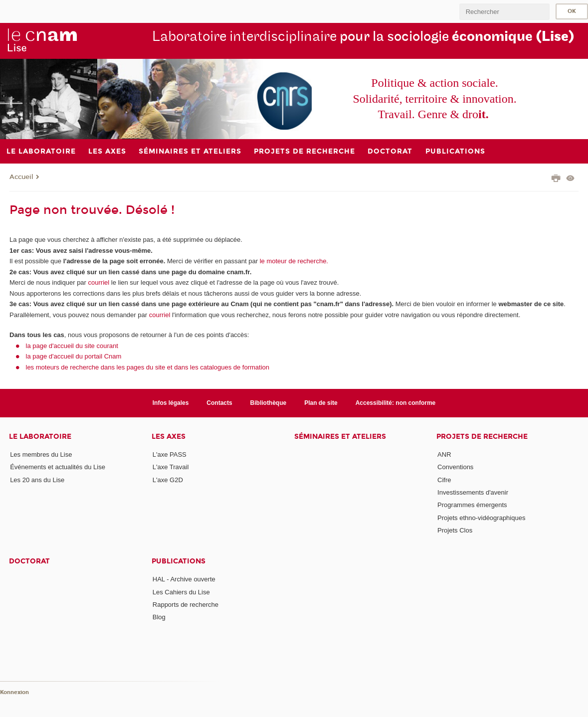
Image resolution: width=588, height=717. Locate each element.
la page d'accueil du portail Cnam (74, 356)
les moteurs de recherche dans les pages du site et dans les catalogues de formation (148, 367)
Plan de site (321, 403)
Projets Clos (455, 530)
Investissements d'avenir (473, 492)
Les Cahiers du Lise (181, 592)
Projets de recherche (482, 437)
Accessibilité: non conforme (396, 403)
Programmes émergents (472, 505)
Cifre (444, 480)
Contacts (219, 403)
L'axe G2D (168, 480)
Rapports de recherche (186, 605)
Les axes (169, 437)
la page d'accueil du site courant (72, 346)
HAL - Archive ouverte (184, 579)
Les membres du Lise (41, 454)
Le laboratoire (40, 437)
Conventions (455, 467)
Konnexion (14, 692)
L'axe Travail (171, 467)
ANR (444, 454)
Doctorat (29, 561)
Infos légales (171, 403)
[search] (504, 12)
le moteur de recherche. (293, 261)
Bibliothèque (269, 403)
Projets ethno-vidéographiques (481, 518)
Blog (159, 617)
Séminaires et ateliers (340, 437)
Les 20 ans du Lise (37, 480)
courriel (99, 282)
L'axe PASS (170, 454)
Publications (179, 561)
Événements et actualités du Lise (58, 467)
